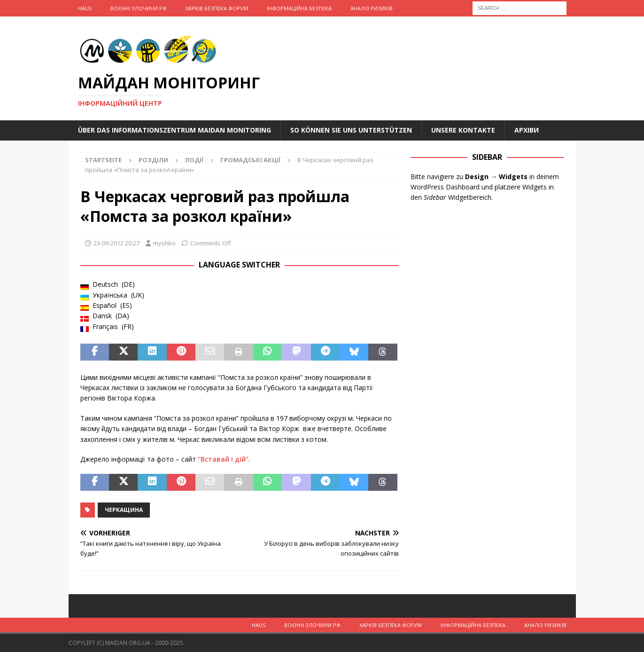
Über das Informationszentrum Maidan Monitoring (175, 130)
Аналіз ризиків (372, 8)
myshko (164, 243)
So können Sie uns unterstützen (351, 130)
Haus (85, 8)
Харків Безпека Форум (217, 8)
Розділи (153, 160)
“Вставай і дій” (223, 459)
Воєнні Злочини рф (139, 8)
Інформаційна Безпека (299, 8)
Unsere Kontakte (463, 130)
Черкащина (124, 510)
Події (194, 160)
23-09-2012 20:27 (116, 243)
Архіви (527, 130)
